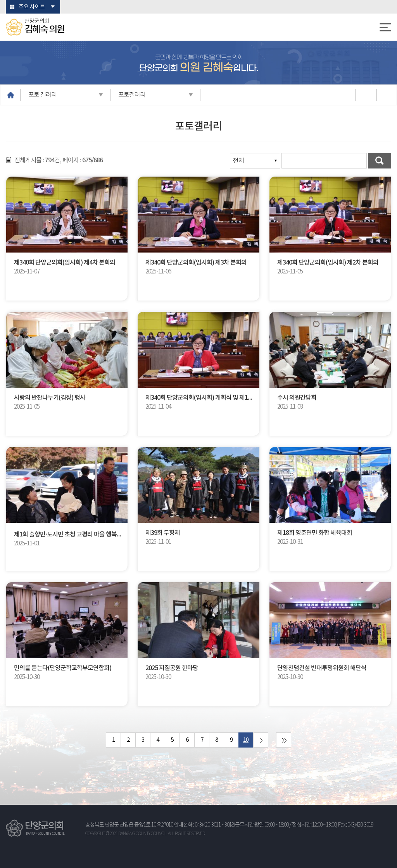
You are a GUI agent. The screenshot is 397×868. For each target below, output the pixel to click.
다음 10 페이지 (261, 740)
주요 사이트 (32, 7)
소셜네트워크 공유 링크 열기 (365, 95)
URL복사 (387, 95)
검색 (380, 161)
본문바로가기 (0, 0)
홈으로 (10, 95)
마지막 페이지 (284, 740)
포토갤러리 (132, 95)
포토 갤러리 (42, 95)
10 (246, 740)
